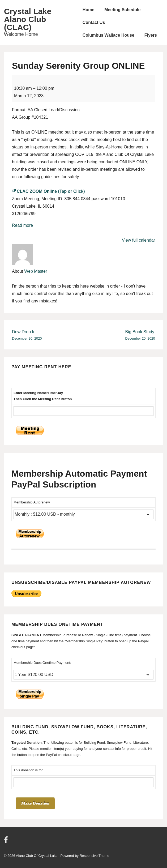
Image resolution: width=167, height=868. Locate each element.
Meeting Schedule (122, 10)
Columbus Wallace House (108, 35)
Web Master (36, 271)
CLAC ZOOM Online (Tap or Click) (48, 191)
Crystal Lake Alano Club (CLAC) (28, 19)
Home (88, 10)
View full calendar (138, 240)
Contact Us (94, 22)
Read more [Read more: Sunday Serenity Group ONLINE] (22, 225)
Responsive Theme (95, 856)
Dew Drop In (27, 335)
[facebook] (7, 842)
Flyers (151, 35)
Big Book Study (140, 335)
